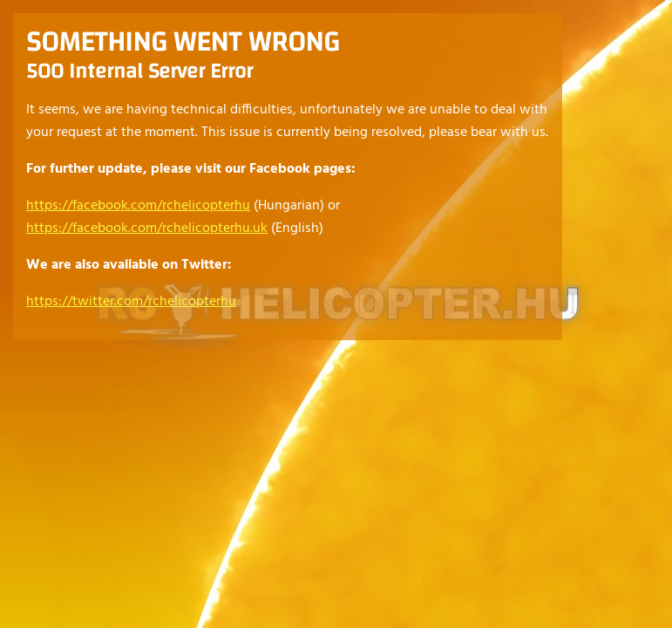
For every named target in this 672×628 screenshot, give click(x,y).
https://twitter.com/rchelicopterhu (131, 302)
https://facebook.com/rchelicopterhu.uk (147, 229)
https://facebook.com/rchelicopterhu (138, 206)
